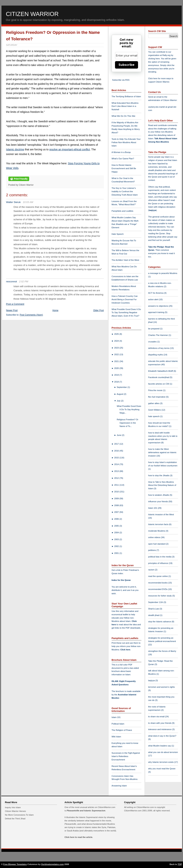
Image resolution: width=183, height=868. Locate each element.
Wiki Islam (116, 737)
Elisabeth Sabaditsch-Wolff (161, 371)
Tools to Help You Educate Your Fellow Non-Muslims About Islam (126, 142)
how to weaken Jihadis (159, 495)
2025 (117, 334)
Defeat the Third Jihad (15, 819)
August (120, 394)
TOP (180, 864)
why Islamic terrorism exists (161, 762)
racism (152, 570)
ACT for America (156, 293)
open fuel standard (157, 544)
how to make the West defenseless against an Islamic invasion (162, 452)
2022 (117, 354)
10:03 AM (28, 202)
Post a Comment (15, 304)
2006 (117, 519)
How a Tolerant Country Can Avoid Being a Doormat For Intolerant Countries (125, 299)
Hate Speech (118, 234)
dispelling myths (156, 355)
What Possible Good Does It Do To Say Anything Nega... (129, 409)
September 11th (156, 602)
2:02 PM (24, 281)
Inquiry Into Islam (13, 807)
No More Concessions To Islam (19, 815)
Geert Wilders (155, 410)
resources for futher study (160, 596)
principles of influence (159, 563)
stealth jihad (154, 615)
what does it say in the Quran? (162, 736)
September (122, 387)
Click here (125, 650)
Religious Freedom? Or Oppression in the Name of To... (127, 423)
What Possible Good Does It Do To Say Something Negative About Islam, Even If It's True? (126, 313)
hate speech (154, 416)
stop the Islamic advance (160, 622)
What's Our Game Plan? (123, 159)
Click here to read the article (78, 837)
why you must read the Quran (162, 769)
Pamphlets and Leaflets (123, 211)
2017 (117, 444)
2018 (117, 382)
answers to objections (159, 306)
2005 (117, 526)
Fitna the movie (156, 390)
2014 (117, 464)
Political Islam (118, 724)
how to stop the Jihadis (159, 475)
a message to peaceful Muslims (163, 273)
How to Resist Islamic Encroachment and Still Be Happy (124, 168)
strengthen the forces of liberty (162, 651)
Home (55, 310)
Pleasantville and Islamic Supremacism (86, 811)
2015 (117, 458)
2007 (117, 512)
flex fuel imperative (157, 397)
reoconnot (12, 281)
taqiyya (152, 210)
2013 (117, 471)
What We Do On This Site (124, 116)
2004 (117, 533)
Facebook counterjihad (159, 377)
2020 (117, 368)
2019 (117, 375)
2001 (117, 553)
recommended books (158, 583)
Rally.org (166, 55)
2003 (117, 539)
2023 (117, 348)
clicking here (154, 59)
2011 (117, 485)
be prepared (154, 329)
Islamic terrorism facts (159, 524)
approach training (157, 312)
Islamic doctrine (15, 149)
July (119, 401)
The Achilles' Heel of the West (125, 260)
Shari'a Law (154, 609)
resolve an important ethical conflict (70, 149)
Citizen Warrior (32, 14)
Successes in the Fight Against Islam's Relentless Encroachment (126, 756)
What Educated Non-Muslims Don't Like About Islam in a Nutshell (125, 106)
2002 (117, 546)
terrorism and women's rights (162, 687)
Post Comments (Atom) (31, 315)
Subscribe (127, 65)
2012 (117, 478)
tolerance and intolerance (160, 729)
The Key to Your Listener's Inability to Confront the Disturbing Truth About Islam (125, 191)
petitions (152, 550)
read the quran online (158, 576)
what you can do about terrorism (163, 752)
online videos (155, 537)
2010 (117, 492)
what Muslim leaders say (160, 746)
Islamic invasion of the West (161, 514)
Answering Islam (119, 786)
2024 (117, 341)
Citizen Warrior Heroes (16, 811)
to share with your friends (160, 723)
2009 (117, 498)
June (119, 435)
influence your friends (158, 501)
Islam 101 (116, 717)
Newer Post (12, 310)
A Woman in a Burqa (121, 152)
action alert (154, 299)
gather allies (154, 403)
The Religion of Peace (122, 730)
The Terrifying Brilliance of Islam (126, 96)
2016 (117, 451)
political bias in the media (160, 557)
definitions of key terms (159, 348)
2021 (117, 361)
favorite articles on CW (159, 384)
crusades (153, 342)
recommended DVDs (158, 589)
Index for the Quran (121, 580)
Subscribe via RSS (121, 80)
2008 (117, 505)
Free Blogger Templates (15, 864)
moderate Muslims (157, 531)
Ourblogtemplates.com (52, 864)
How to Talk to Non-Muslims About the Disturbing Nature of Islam (162, 485)
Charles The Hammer (158, 335)
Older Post (99, 310)
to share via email (157, 717)
